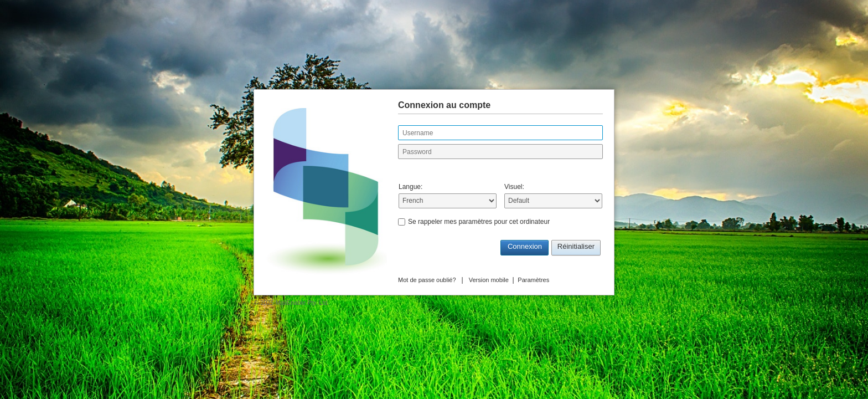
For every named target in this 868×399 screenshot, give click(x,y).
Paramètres (533, 280)
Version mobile (489, 280)
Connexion (525, 246)
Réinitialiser (576, 246)
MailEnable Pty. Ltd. (303, 303)
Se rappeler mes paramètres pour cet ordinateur (479, 222)
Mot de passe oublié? (427, 280)
